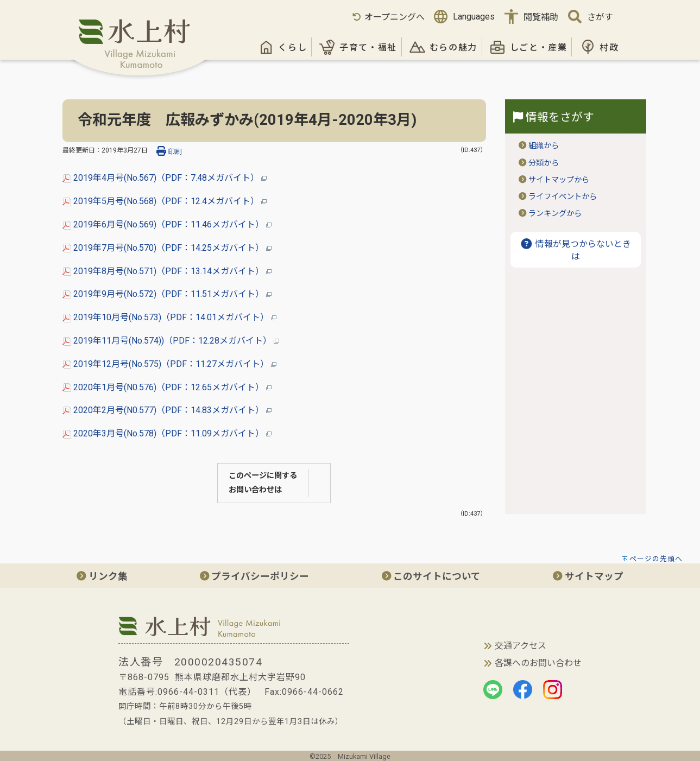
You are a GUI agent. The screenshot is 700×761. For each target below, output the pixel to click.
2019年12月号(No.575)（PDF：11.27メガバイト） (169, 364)
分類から (544, 163)
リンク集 (102, 576)
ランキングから (555, 214)
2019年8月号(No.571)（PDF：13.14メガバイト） (167, 271)
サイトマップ (588, 576)
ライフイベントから (563, 197)
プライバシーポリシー (255, 576)
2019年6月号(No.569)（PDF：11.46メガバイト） (167, 224)
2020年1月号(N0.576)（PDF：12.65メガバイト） (167, 387)
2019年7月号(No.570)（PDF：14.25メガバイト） (167, 248)
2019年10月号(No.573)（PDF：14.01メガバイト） (169, 317)
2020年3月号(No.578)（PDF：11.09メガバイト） (167, 433)
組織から (544, 146)
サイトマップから (559, 180)
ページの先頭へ (656, 559)
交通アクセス (521, 646)
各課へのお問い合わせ (538, 663)
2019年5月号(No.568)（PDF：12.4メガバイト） (165, 201)
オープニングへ (388, 17)
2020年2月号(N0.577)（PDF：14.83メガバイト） (167, 410)
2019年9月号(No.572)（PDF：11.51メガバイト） (167, 294)
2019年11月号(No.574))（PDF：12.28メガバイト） (171, 341)
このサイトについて (431, 576)
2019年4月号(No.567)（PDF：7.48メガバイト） (165, 178)
